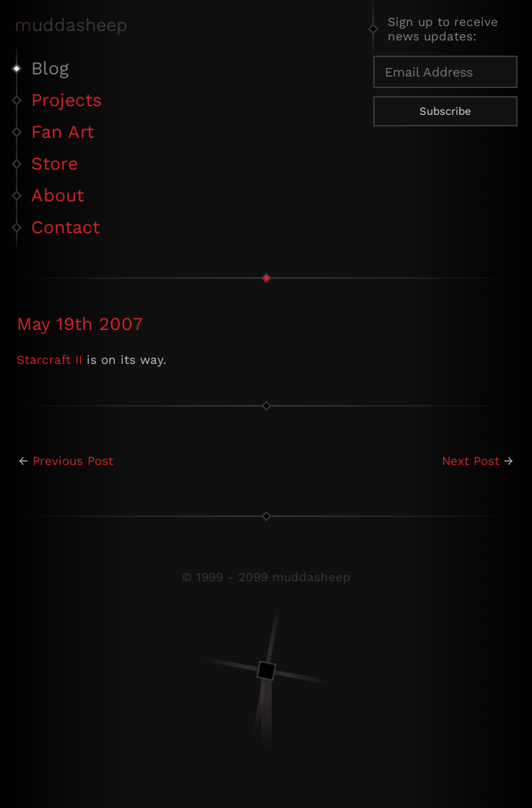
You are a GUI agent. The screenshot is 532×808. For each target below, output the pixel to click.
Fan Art (62, 132)
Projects (66, 100)
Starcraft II (49, 360)
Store (54, 164)
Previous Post (73, 461)
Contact (65, 227)
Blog (50, 68)
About (57, 195)
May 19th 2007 (80, 324)
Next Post (471, 461)
